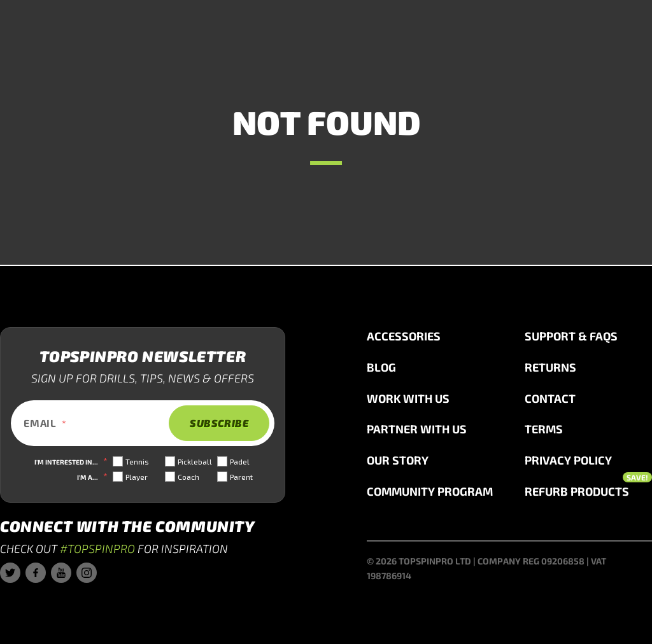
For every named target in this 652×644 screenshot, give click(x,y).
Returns (550, 367)
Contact (550, 398)
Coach (188, 477)
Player (137, 477)
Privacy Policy (568, 460)
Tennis (137, 461)
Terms (544, 429)
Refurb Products (588, 490)
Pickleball (195, 461)
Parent (241, 477)
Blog (381, 367)
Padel (240, 461)
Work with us (408, 398)
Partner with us (417, 429)
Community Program (430, 491)
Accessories (404, 336)
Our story (398, 460)
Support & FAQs (571, 336)
